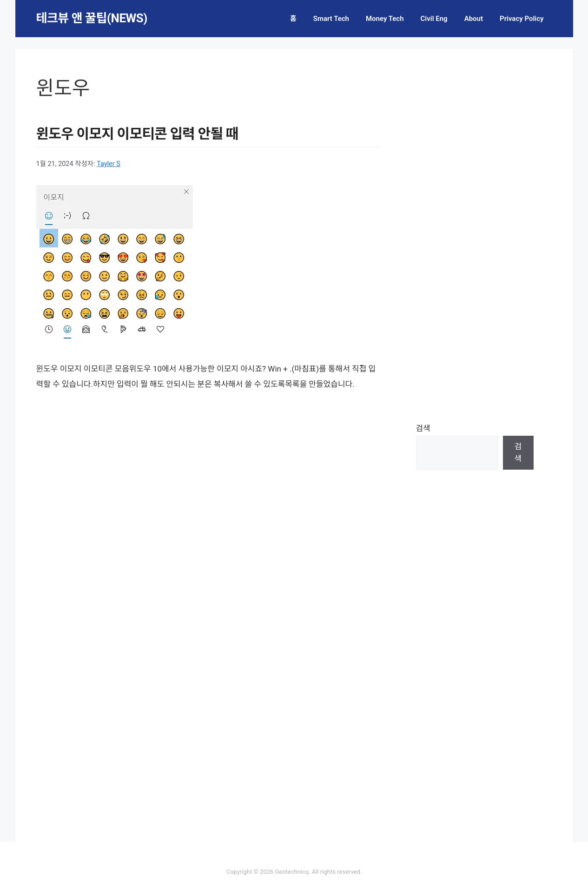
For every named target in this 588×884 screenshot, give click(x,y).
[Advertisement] (475, 235)
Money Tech (385, 19)
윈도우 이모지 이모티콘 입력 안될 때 (137, 134)
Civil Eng (434, 19)
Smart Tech (331, 19)
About (474, 19)
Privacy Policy (522, 19)
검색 (423, 428)
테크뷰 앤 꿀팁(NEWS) (92, 18)
